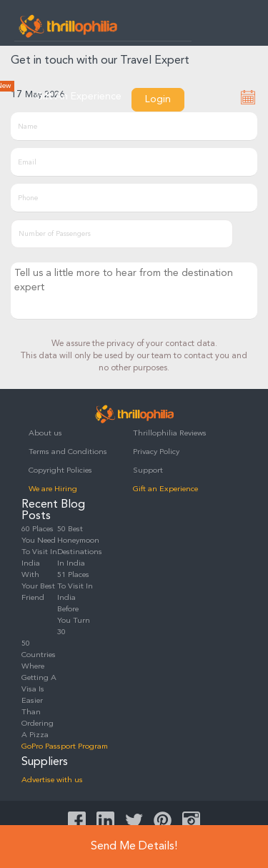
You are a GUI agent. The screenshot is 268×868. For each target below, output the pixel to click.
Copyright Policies (60, 471)
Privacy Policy (156, 452)
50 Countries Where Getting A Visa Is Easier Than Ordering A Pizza (39, 690)
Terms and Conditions (68, 452)
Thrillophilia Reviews (170, 434)
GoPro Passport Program (65, 747)
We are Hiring (53, 489)
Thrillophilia (68, 26)
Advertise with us (52, 780)
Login (158, 99)
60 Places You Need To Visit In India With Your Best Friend (39, 564)
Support (148, 471)
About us (45, 434)
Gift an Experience (165, 489)
